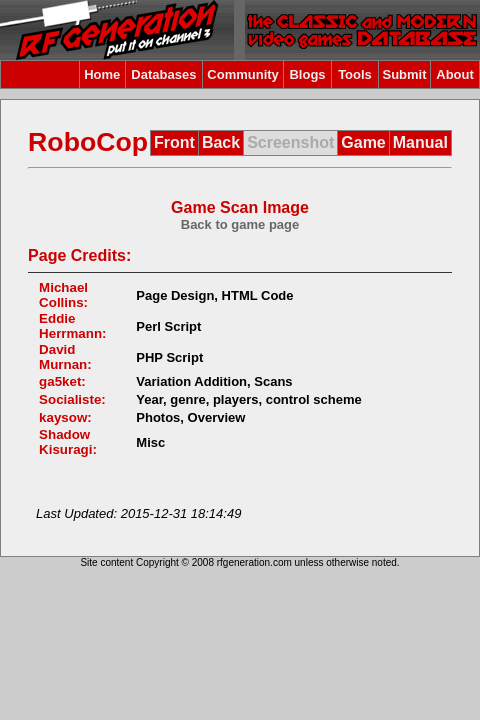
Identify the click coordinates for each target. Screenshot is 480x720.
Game (363, 142)
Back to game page (240, 224)
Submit (404, 74)
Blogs (307, 74)
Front (174, 142)
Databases (163, 74)
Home (102, 74)
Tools (355, 74)
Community (243, 74)
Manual (420, 142)
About (455, 74)
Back (221, 142)
